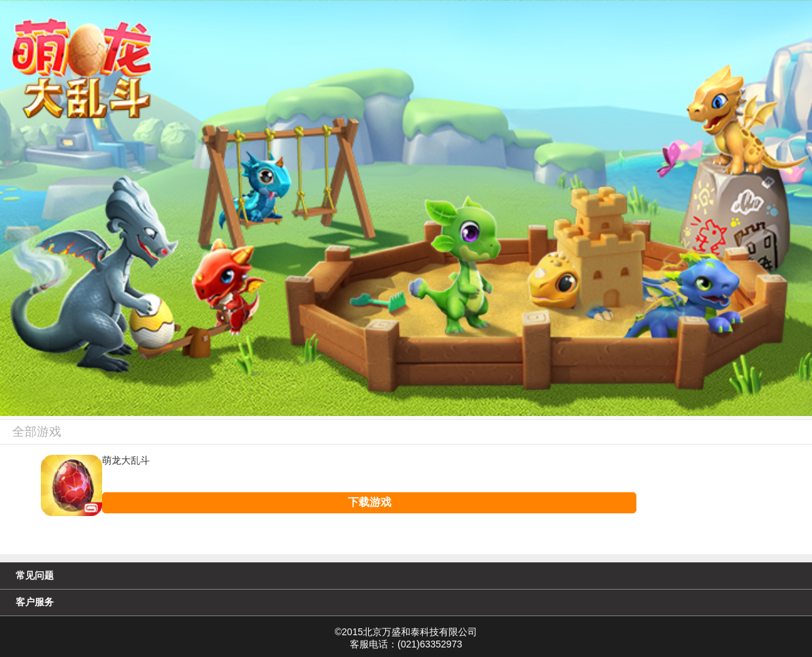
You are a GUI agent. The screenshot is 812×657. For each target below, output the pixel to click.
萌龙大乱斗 (126, 461)
